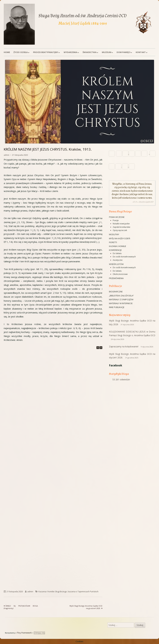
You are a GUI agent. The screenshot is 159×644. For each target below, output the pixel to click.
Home (7, 52)
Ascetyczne (118, 260)
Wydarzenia (70, 52)
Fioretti (113, 242)
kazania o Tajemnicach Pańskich (83, 591)
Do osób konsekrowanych (124, 257)
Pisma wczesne (117, 217)
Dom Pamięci (123, 52)
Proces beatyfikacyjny (46, 52)
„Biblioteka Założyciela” (121, 296)
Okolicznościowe (120, 274)
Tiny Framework (24, 633)
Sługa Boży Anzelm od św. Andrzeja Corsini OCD (83, 16)
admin (7, 155)
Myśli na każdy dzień (120, 238)
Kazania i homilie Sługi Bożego (53, 591)
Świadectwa (90, 52)
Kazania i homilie (118, 246)
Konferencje (115, 250)
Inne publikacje (117, 307)
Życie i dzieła (21, 52)
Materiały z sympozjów (121, 299)
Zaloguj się (39, 633)
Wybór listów (116, 264)
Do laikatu (117, 253)
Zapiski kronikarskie (122, 227)
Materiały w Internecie (121, 303)
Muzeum (107, 52)
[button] (101, 348)
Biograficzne (116, 292)
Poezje (116, 220)
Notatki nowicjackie (121, 224)
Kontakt (141, 52)
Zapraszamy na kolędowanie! (124, 346)
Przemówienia (116, 278)
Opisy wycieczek (120, 230)
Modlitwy (114, 234)
